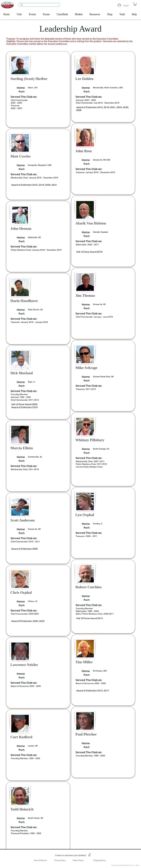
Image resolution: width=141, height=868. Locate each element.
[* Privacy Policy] (60, 860)
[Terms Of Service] (40, 860)
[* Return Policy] (78, 860)
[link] (135, 4)
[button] (21, 14)
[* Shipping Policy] (99, 860)
